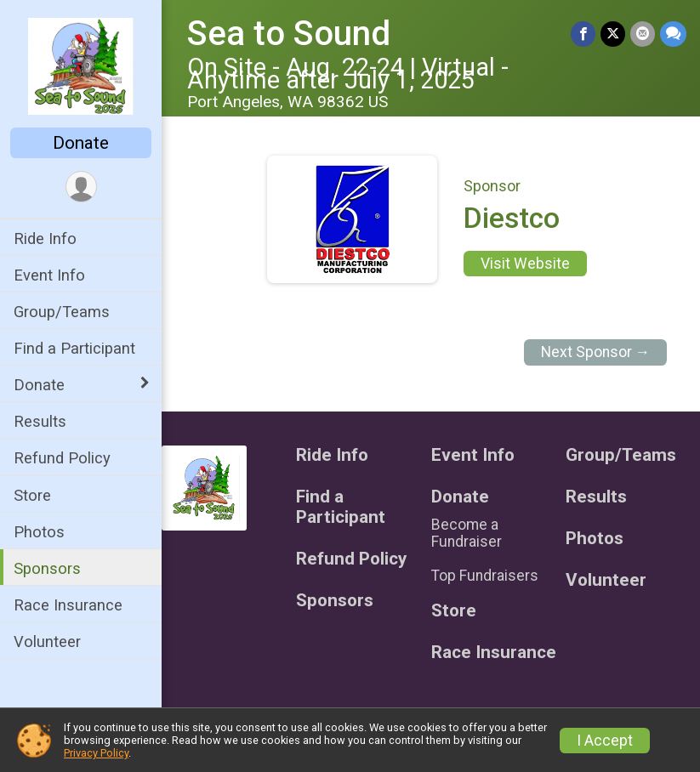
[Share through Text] (673, 34)
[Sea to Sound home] (81, 65)
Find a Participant (74, 348)
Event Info (49, 275)
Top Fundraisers (485, 576)
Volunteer (47, 641)
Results (40, 421)
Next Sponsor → (596, 352)
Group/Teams (62, 312)
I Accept (605, 741)
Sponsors (47, 568)
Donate (81, 143)
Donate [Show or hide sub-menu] (39, 385)
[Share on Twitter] (613, 34)
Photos (39, 532)
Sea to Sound (289, 34)
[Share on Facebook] (583, 34)
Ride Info (45, 238)
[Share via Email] (643, 34)
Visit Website (525, 264)
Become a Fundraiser (467, 533)
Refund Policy (62, 458)
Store (32, 495)
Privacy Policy (96, 753)
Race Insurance (68, 605)
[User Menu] (81, 187)
